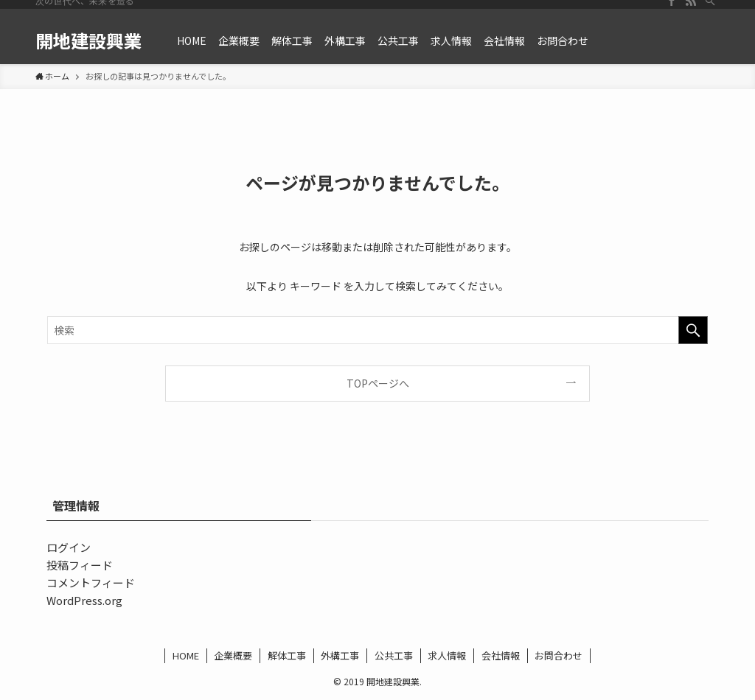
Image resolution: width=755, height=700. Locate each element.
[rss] (691, 8)
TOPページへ (378, 383)
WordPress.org (84, 600)
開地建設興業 (88, 41)
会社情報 (501, 655)
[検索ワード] (377, 330)
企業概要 (233, 655)
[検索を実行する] (693, 330)
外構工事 (340, 655)
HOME (186, 655)
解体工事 (287, 655)
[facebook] (672, 8)
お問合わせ (559, 655)
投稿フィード (80, 565)
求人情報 (447, 655)
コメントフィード (91, 582)
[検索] (710, 8)
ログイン (69, 547)
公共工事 (394, 655)
